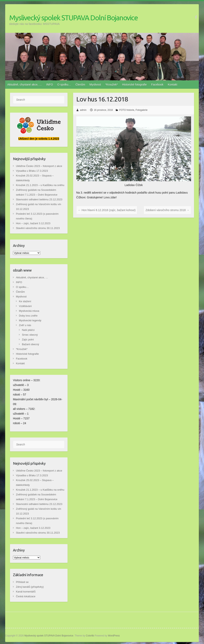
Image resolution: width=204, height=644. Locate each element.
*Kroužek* (112, 85)
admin (83, 110)
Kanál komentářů (26, 592)
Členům (80, 85)
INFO (50, 85)
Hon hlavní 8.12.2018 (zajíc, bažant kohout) (107, 210)
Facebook (157, 85)
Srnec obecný (30, 335)
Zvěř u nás (25, 325)
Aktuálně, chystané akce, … (25, 85)
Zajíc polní (28, 340)
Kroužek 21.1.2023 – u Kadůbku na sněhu (40, 185)
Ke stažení (25, 301)
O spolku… (64, 85)
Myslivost (95, 85)
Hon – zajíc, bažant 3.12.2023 (33, 223)
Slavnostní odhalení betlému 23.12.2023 (39, 199)
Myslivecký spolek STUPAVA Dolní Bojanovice (73, 18)
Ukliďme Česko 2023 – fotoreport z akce (39, 166)
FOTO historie (127, 110)
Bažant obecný (30, 344)
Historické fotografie (134, 85)
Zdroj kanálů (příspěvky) (30, 587)
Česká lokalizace (26, 596)
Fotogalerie (141, 110)
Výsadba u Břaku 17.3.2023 (32, 171)
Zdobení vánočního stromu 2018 (167, 210)
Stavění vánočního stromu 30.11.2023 (38, 228)
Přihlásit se (22, 582)
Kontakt (172, 85)
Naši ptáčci (28, 330)
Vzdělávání (25, 306)
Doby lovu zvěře (28, 316)
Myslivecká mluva (29, 311)
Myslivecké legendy (30, 320)
